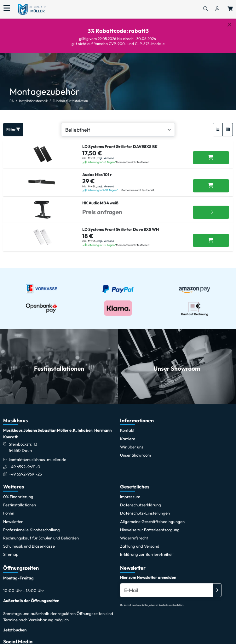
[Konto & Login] (217, 9)
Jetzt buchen (15, 625)
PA (12, 96)
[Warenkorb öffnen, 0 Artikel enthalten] (230, 9)
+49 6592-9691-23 (25, 469)
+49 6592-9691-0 (25, 462)
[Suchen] (205, 9)
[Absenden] (217, 585)
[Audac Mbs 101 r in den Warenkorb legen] (211, 181)
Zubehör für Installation (70, 96)
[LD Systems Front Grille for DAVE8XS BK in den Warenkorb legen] (211, 153)
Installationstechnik (33, 96)
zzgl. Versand (106, 153)
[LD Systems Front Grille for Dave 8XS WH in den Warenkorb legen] (211, 236)
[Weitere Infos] (211, 207)
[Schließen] (229, 25)
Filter (13, 125)
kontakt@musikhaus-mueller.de (37, 455)
